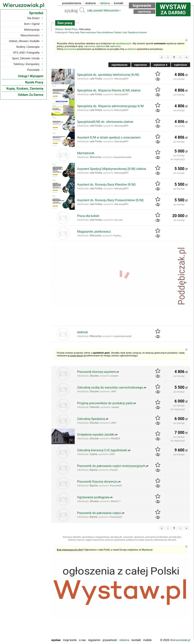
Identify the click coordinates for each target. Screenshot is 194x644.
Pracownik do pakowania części (99, 513)
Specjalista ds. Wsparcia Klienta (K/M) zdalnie (109, 90)
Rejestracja (144, 12)
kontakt (119, 3)
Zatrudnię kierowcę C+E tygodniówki (102, 450)
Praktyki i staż (120, 32)
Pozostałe (33, 70)
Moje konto (70, 640)
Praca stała (74, 32)
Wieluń (36, 631)
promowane (70, 49)
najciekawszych (123, 43)
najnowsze (89, 46)
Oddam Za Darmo (31, 95)
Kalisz (36, 598)
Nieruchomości (30, 35)
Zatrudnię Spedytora (91, 419)
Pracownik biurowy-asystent (97, 372)
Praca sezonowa (88, 32)
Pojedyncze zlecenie (137, 32)
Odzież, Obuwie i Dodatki (24, 41)
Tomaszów (33, 623)
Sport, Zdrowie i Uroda (26, 58)
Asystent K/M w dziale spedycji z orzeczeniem (109, 137)
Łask (37, 589)
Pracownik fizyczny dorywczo (97, 482)
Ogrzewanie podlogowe (93, 497)
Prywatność (110, 640)
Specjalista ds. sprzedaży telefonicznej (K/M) (108, 75)
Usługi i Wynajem (31, 76)
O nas (83, 640)
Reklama (124, 640)
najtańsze (100, 46)
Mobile (147, 640)
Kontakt (136, 640)
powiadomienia (72, 3)
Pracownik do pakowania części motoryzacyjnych (111, 466)
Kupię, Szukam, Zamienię (25, 89)
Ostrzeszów (33, 602)
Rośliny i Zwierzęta (28, 47)
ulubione (90, 3)
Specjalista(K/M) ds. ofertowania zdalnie (105, 122)
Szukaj (82, 10)
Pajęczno (34, 610)
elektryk (83, 332)
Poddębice (33, 615)
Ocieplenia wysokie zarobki (96, 435)
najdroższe (115, 46)
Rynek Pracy (71, 29)
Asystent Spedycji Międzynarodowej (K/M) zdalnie (112, 169)
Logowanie (142, 5)
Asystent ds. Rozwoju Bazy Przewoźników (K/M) (110, 200)
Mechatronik (86, 153)
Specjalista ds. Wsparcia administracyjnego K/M (110, 106)
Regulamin (94, 640)
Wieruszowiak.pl (180, 640)
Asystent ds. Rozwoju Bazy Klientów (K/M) (106, 184)
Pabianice (34, 606)
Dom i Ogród (32, 24)
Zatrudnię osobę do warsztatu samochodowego (110, 387)
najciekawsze (119, 65)
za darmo (173, 9)
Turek (36, 627)
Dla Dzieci (33, 18)
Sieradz (35, 619)
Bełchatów (34, 585)
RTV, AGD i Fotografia (26, 53)
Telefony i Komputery (26, 64)
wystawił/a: (116, 79)
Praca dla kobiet (88, 216)
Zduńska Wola (32, 636)
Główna (59, 29)
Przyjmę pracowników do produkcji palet (105, 403)
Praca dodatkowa (105, 32)
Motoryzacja (32, 30)
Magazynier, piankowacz (94, 232)
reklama (105, 3)
